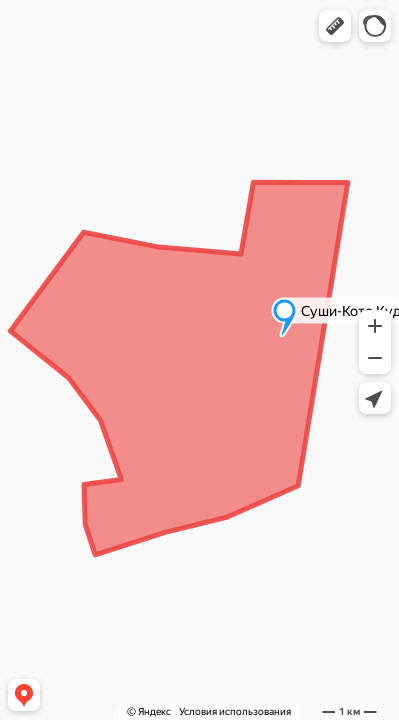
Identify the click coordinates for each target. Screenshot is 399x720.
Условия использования (235, 711)
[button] (335, 26)
